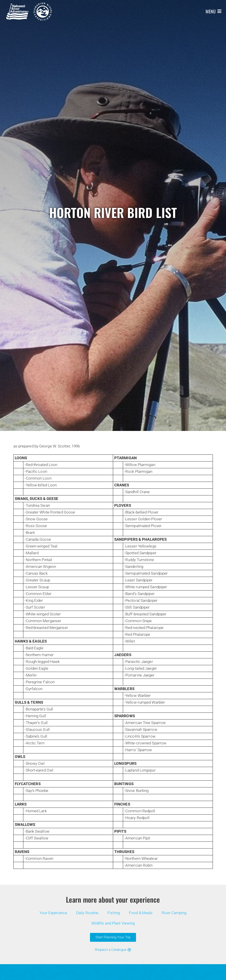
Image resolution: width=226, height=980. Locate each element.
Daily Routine (87, 913)
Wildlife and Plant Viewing (113, 923)
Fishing (114, 913)
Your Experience (53, 913)
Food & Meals (141, 913)
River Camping (174, 913)
